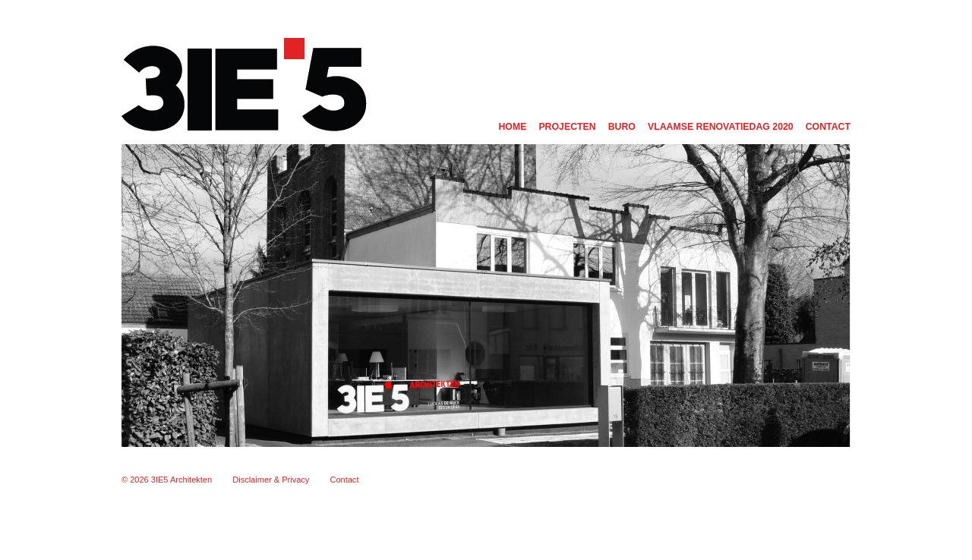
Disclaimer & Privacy (271, 480)
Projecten (567, 127)
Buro (622, 127)
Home (512, 127)
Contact (828, 127)
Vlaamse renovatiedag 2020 (721, 127)
